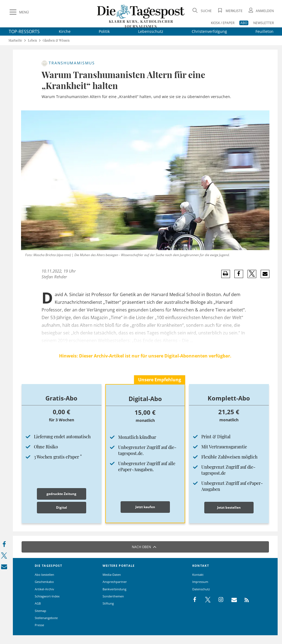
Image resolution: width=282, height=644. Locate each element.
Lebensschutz (151, 31)
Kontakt (198, 575)
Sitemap (40, 611)
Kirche (65, 31)
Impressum (200, 582)
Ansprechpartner (115, 582)
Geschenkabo (44, 582)
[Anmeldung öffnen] (261, 11)
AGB (38, 603)
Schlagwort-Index (47, 596)
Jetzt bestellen (229, 507)
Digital (62, 507)
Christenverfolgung (209, 31)
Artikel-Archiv (44, 589)
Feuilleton (264, 31)
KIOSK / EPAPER (223, 23)
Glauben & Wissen (56, 40)
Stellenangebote (46, 618)
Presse (39, 625)
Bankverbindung (114, 589)
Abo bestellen (44, 575)
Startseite (15, 40)
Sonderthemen (113, 596)
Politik (104, 31)
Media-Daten (112, 575)
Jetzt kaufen (145, 507)
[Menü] (19, 12)
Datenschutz (201, 589)
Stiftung (108, 603)
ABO (244, 23)
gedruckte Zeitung (61, 494)
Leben (32, 40)
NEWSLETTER (264, 23)
